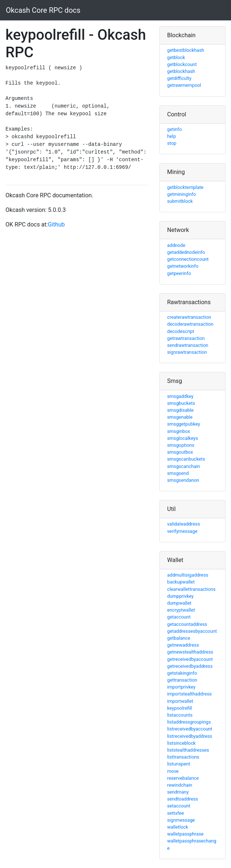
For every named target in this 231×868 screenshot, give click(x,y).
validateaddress (184, 524)
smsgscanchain (184, 466)
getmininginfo (182, 194)
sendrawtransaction (188, 345)
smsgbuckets (181, 403)
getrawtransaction (186, 338)
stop (172, 143)
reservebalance (183, 778)
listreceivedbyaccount (190, 729)
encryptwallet (181, 610)
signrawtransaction (187, 352)
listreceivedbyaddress (190, 736)
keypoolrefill (180, 708)
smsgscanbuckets (186, 459)
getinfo (174, 129)
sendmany (178, 792)
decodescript (181, 331)
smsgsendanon (183, 480)
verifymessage (182, 531)
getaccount (179, 617)
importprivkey (181, 687)
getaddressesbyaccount (192, 631)
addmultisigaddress (188, 575)
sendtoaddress (183, 799)
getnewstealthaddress (190, 652)
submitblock (180, 201)
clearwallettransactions (191, 589)
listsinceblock (181, 743)
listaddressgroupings (189, 722)
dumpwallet (179, 603)
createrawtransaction (189, 317)
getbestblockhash (186, 50)
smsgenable (180, 417)
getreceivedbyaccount (190, 659)
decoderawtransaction (190, 324)
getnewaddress (183, 645)
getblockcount (182, 64)
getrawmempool (184, 85)
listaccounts (180, 715)
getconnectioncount (188, 259)
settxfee (176, 813)
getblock (176, 57)
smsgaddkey (180, 396)
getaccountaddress (187, 624)
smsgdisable (180, 410)
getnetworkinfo (183, 266)
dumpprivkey (180, 596)
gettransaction (182, 680)
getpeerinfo (179, 273)
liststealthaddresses (188, 750)
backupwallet (181, 582)
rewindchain (180, 785)
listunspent (179, 764)
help (172, 136)
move (173, 771)
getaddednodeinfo (186, 252)
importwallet (180, 701)
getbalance (179, 638)
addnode (176, 245)
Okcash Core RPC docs (43, 10)
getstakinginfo (182, 673)
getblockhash (181, 71)
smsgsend (178, 473)
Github (56, 224)
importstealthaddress (189, 694)
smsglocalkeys (183, 438)
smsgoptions (181, 445)
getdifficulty (179, 78)
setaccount (179, 806)
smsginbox (179, 431)
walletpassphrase (185, 834)
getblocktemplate (185, 187)
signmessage (181, 820)
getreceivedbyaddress (190, 666)
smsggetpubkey (184, 424)
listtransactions (183, 757)
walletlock (178, 827)
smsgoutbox (180, 452)
